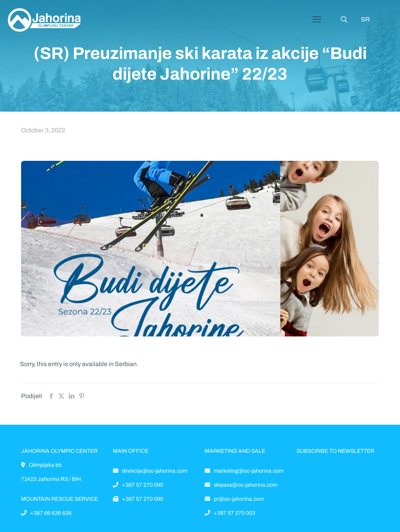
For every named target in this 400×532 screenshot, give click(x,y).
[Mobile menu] (317, 20)
